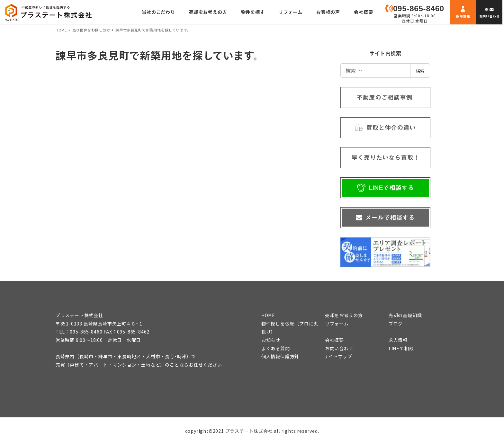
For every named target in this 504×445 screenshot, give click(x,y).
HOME (268, 315)
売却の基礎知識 (405, 315)
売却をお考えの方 (344, 315)
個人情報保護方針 (280, 356)
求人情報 (398, 340)
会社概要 (334, 340)
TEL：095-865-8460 (79, 332)
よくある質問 (276, 348)
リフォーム (337, 324)
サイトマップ (338, 356)
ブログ (396, 324)
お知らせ (271, 340)
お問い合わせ (339, 348)
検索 (420, 71)
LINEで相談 (401, 348)
